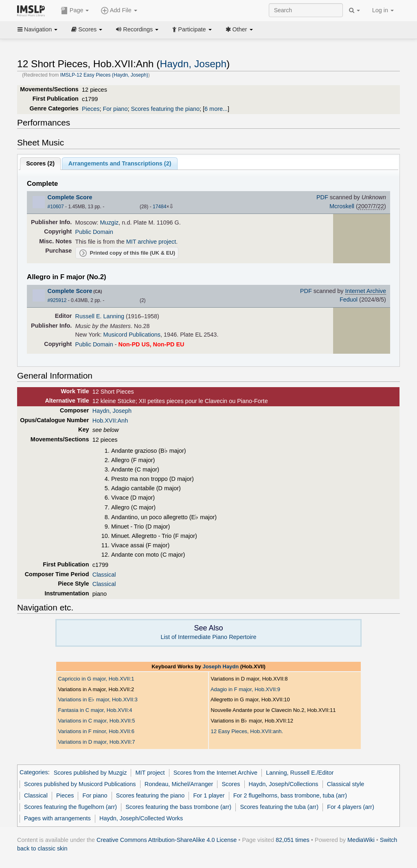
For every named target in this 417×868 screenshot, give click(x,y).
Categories (34, 773)
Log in (383, 10)
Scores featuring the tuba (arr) (279, 807)
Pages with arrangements (57, 818)
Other (239, 29)
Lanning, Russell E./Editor (300, 773)
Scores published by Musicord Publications (80, 784)
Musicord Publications (132, 335)
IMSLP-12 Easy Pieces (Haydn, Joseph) (104, 75)
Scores (87, 29)
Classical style (346, 784)
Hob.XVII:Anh (110, 421)
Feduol (349, 300)
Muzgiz (110, 223)
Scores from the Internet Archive (215, 773)
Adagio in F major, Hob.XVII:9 (245, 689)
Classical (104, 575)
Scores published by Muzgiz (90, 773)
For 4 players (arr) (351, 807)
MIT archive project (151, 242)
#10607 (56, 207)
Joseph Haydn (221, 666)
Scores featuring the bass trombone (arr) (178, 807)
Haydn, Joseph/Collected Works (141, 818)
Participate (192, 29)
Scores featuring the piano (165, 109)
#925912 (57, 300)
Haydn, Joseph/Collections (284, 784)
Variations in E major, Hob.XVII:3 (98, 699)
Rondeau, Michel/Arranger (179, 784)
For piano (115, 109)
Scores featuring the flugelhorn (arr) (70, 807)
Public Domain (94, 232)
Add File (119, 11)
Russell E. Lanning (100, 316)
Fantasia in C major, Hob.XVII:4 (95, 710)
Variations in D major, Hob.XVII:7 (97, 742)
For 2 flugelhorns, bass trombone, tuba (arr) (290, 795)
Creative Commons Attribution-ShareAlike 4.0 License (167, 840)
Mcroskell (342, 206)
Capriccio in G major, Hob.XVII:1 (96, 679)
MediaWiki (361, 840)
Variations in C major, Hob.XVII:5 (97, 721)
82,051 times (293, 840)
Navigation (37, 29)
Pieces (91, 109)
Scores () (40, 163)
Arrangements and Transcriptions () (120, 163)
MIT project (150, 773)
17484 (159, 207)
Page (75, 11)
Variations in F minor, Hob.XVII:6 (96, 731)
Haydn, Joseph (193, 64)
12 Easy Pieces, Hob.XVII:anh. (247, 731)
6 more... (216, 109)
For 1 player (209, 795)
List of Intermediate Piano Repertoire (208, 637)
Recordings (137, 29)
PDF (322, 197)
